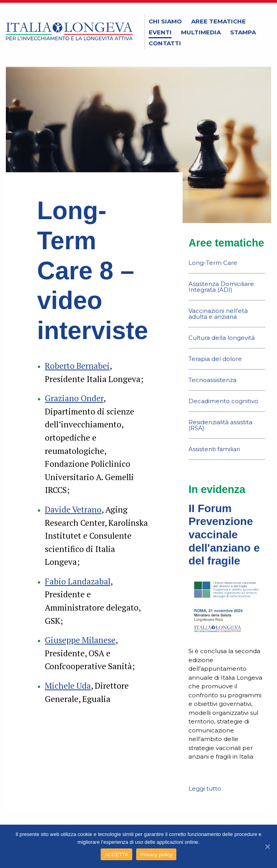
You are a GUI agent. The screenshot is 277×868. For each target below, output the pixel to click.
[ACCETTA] (267, 847)
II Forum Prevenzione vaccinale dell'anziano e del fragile (224, 535)
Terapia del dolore (215, 359)
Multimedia (201, 32)
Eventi (160, 32)
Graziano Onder (74, 398)
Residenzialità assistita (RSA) (220, 425)
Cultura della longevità (222, 338)
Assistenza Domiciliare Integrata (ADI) (221, 287)
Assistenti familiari (214, 449)
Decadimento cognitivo (223, 401)
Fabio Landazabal (78, 581)
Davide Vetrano (73, 509)
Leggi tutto (205, 789)
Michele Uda (68, 686)
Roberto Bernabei (77, 366)
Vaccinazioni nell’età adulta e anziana (218, 314)
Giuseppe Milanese (80, 640)
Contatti (165, 43)
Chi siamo (165, 21)
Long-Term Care (213, 263)
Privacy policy (156, 855)
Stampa (243, 32)
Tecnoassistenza (212, 380)
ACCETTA (116, 855)
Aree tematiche (218, 21)
